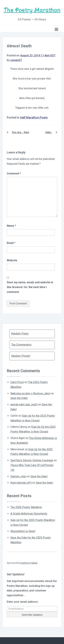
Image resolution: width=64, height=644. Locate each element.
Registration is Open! (23, 531)
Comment (14, 174)
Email (11, 243)
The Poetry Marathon (32, 10)
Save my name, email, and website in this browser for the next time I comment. (30, 287)
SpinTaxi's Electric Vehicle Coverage (32, 460)
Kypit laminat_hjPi (21, 483)
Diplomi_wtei (18, 476)
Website (12, 260)
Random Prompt (21, 356)
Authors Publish (29, 563)
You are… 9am (20, 132)
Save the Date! (19, 398)
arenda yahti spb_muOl (24, 405)
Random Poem (20, 334)
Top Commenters (21, 345)
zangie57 (16, 60)
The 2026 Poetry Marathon (26, 507)
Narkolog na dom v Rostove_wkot (30, 393)
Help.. (49, 132)
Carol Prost (17, 382)
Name (11, 226)
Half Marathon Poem (34, 118)
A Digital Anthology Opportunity (29, 514)
